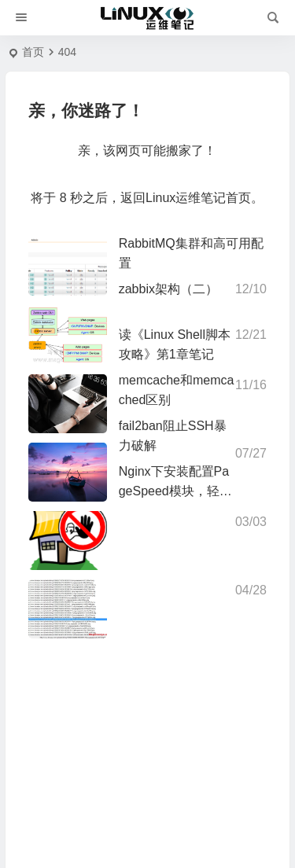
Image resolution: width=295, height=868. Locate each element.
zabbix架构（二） (168, 289)
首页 (33, 52)
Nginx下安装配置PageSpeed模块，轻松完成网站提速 (175, 491)
